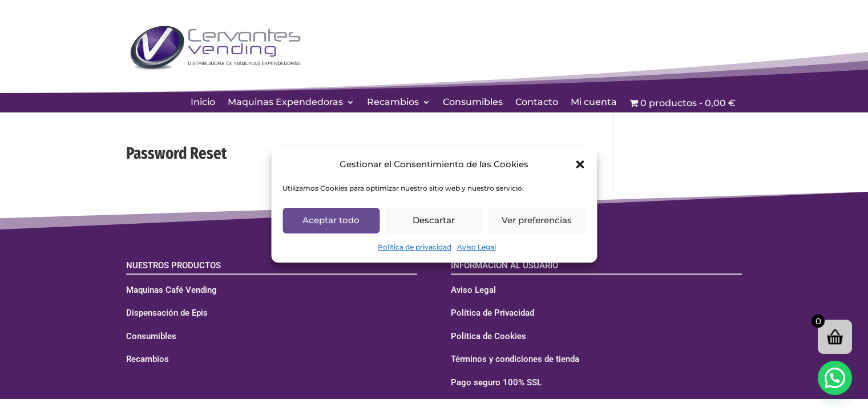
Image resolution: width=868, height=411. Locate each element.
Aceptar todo (331, 220)
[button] (580, 164)
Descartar (434, 220)
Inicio (203, 103)
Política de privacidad (415, 247)
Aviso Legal (477, 247)
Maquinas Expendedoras (285, 103)
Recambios (393, 103)
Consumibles (473, 103)
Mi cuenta (594, 103)
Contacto (537, 103)
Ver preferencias (537, 220)
